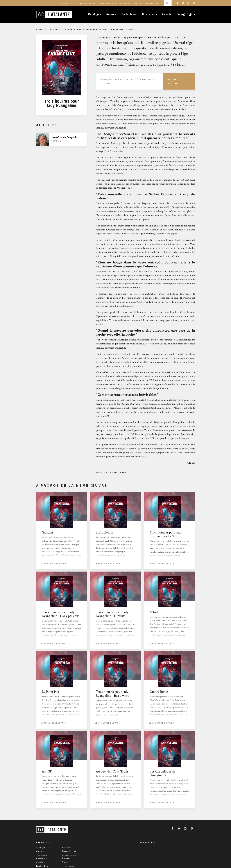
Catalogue (95, 14)
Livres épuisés (68, 866)
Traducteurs (129, 14)
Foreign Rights (186, 14)
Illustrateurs (149, 14)
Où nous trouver (108, 3)
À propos (125, 3)
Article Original (173, 81)
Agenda (167, 14)
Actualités (67, 3)
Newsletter (152, 3)
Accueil (41, 29)
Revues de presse (86, 3)
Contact (138, 3)
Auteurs (111, 14)
